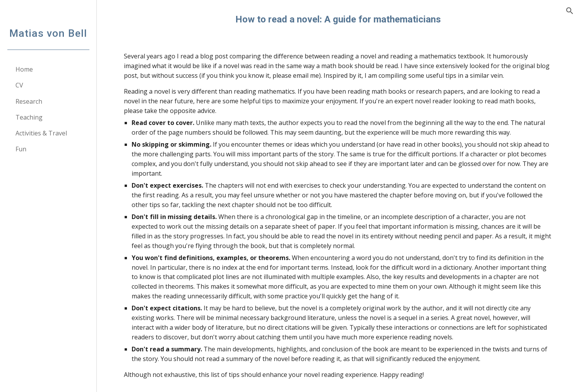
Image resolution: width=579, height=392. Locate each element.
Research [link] (29, 101)
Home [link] (24, 69)
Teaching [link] (29, 117)
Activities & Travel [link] (41, 133)
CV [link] (19, 85)
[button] (570, 11)
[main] (338, 20)
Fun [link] (21, 149)
